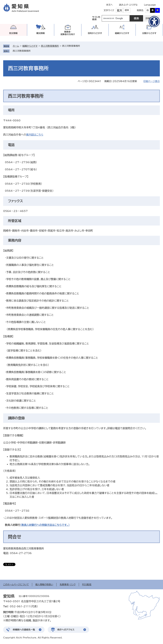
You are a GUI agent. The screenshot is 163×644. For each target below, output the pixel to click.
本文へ (109, 5)
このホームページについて (16, 585)
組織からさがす (30, 46)
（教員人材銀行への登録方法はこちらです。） (45, 525)
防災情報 (13, 33)
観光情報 (41, 33)
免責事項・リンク (68, 585)
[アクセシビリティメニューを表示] (154, 22)
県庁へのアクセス (66, 630)
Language (150, 5)
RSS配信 (87, 585)
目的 (95, 33)
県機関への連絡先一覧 (24, 630)
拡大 (120, 10)
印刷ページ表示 (152, 81)
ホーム (16, 46)
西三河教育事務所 (50, 46)
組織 (122, 33)
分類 (149, 33)
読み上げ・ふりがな (128, 5)
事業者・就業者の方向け (68, 33)
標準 (127, 10)
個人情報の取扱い (44, 585)
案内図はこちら (35, 135)
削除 (33, 51)
